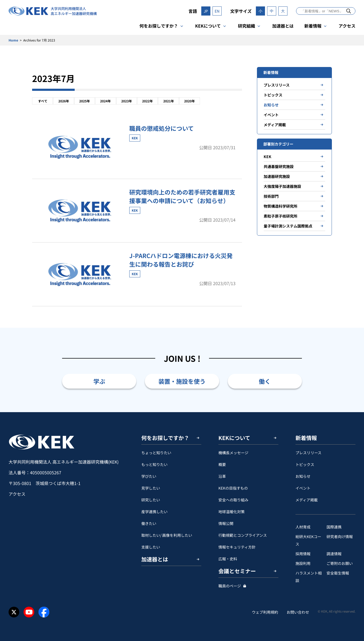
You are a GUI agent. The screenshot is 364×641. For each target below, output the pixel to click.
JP (206, 11)
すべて (43, 101)
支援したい (151, 547)
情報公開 (226, 523)
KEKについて (208, 26)
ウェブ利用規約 (265, 612)
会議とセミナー (237, 571)
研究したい (151, 500)
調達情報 (334, 554)
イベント (271, 115)
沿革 (222, 476)
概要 (222, 464)
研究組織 (247, 26)
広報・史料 (228, 559)
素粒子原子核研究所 (280, 216)
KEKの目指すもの (233, 488)
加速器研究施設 (277, 176)
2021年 (169, 101)
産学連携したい (154, 512)
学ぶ (99, 381)
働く (265, 381)
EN (217, 11)
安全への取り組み (233, 500)
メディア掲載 (275, 125)
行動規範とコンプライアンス (243, 535)
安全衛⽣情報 (338, 573)
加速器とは (283, 26)
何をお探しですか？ (159, 26)
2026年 (64, 101)
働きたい (149, 523)
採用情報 (303, 554)
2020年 (189, 101)
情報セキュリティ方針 (237, 547)
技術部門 (271, 196)
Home (13, 40)
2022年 (147, 101)
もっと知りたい (154, 464)
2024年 (105, 101)
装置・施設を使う (182, 381)
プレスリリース (277, 85)
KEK (268, 156)
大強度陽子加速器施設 (282, 186)
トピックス (273, 95)
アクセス (347, 26)
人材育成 (303, 527)
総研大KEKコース (308, 540)
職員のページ (230, 586)
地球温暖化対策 (232, 512)
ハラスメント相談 (309, 577)
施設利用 (303, 563)
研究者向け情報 (340, 536)
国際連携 (334, 527)
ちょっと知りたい (156, 453)
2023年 (127, 101)
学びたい (149, 476)
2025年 (85, 101)
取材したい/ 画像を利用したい (167, 535)
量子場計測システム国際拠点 (288, 226)
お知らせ (271, 105)
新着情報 (313, 26)
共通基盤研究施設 (279, 166)
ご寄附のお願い (340, 563)
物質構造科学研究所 (280, 206)
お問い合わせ (298, 612)
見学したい (151, 488)
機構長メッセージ (233, 453)
